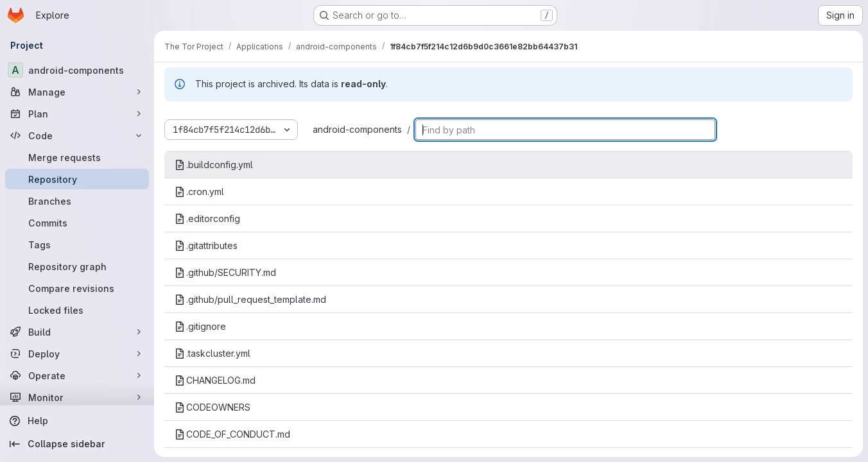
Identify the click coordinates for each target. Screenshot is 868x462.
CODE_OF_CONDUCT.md (232, 434)
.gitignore (200, 326)
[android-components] (77, 70)
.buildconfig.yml (214, 165)
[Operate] (77, 375)
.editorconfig (207, 218)
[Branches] (77, 201)
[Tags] (77, 244)
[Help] (77, 421)
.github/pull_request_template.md (250, 299)
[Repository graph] (77, 266)
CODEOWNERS (213, 407)
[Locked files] (77, 310)
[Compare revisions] (77, 288)
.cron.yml (199, 192)
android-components (357, 129)
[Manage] (77, 92)
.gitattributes (206, 245)
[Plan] (77, 114)
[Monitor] (77, 397)
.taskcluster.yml (213, 353)
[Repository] (77, 179)
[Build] (77, 332)
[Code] (77, 135)
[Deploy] (77, 354)
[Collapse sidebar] (77, 444)
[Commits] (77, 223)
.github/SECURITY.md (225, 272)
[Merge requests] (77, 157)
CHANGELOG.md (215, 380)
